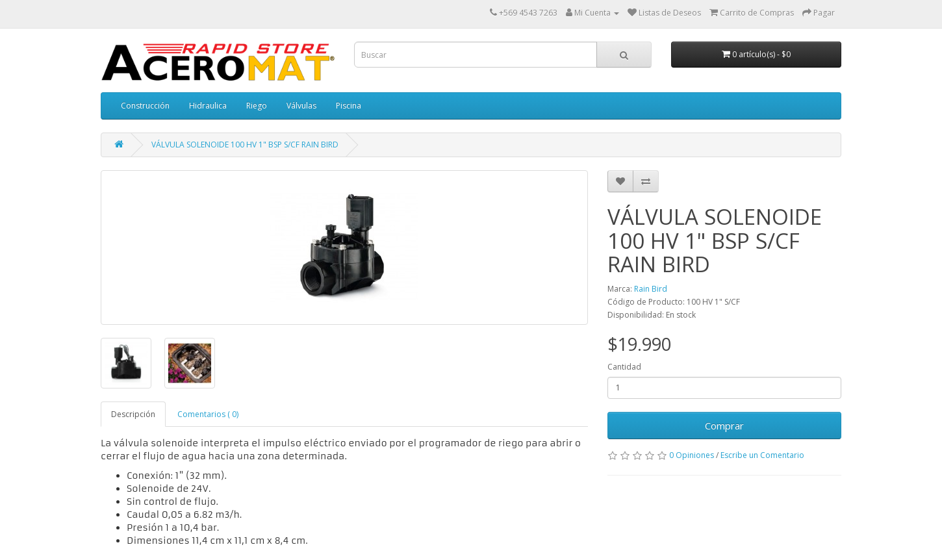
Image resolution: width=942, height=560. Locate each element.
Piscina (349, 106)
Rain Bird (651, 289)
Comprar (724, 426)
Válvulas (301, 106)
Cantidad (624, 367)
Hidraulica (208, 106)
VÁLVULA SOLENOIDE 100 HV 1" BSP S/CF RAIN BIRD (245, 145)
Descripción (133, 414)
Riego (257, 106)
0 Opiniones (692, 455)
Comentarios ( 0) (208, 414)
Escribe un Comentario (762, 455)
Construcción (145, 106)
